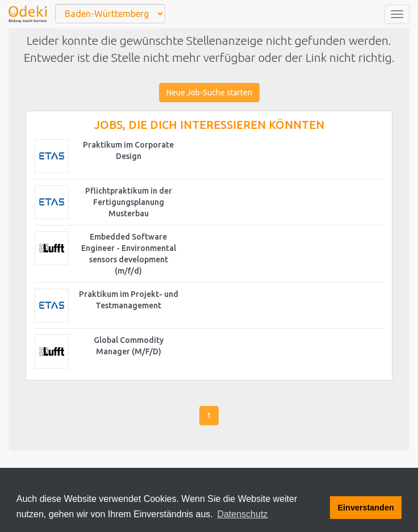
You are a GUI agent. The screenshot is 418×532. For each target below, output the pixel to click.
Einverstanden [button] (366, 508)
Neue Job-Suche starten (209, 93)
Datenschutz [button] (242, 514)
